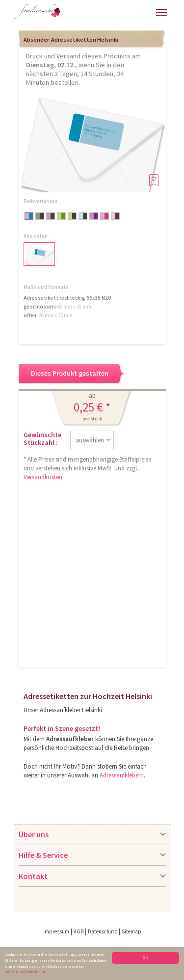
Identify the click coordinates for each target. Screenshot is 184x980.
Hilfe (78, 15)
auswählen (90, 440)
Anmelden (106, 13)
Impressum (56, 931)
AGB (79, 931)
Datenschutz (103, 931)
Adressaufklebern (122, 775)
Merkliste (146, 11)
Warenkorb (128, 11)
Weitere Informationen (25, 972)
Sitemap (131, 931)
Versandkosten (43, 477)
